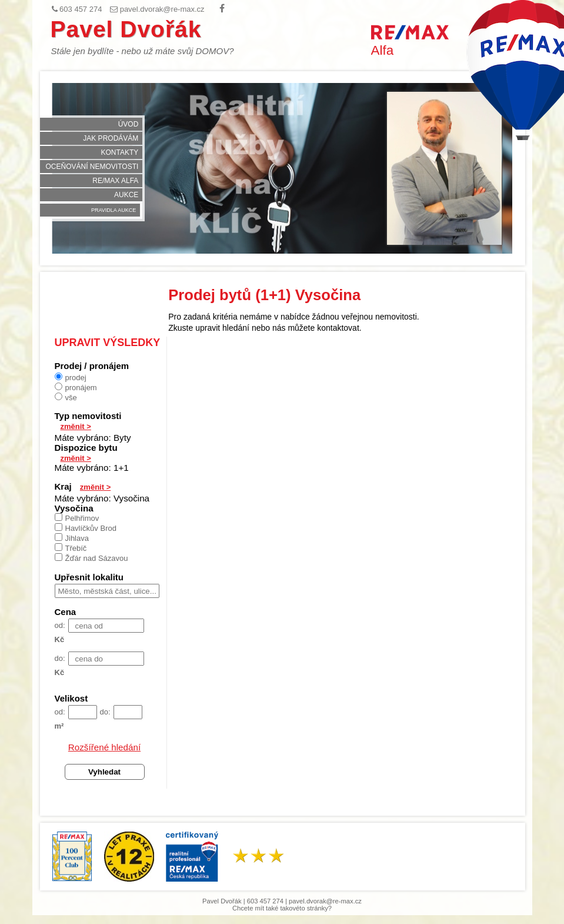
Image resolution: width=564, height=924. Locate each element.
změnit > (76, 426)
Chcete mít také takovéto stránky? (282, 908)
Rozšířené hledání (104, 747)
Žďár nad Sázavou (91, 558)
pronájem (76, 387)
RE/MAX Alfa (115, 181)
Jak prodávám (111, 138)
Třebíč (71, 548)
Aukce (126, 195)
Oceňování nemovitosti (92, 167)
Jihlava (72, 538)
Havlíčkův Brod (86, 528)
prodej (71, 377)
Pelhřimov (77, 518)
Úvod (129, 124)
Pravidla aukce (114, 210)
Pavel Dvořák (126, 29)
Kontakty (120, 152)
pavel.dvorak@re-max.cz (325, 901)
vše (66, 397)
